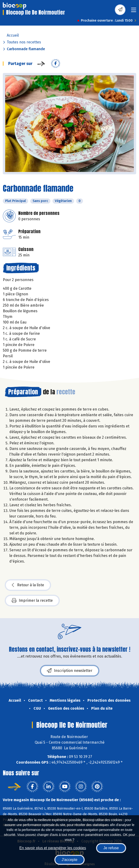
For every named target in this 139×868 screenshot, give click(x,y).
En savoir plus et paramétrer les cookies (53, 848)
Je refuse (111, 848)
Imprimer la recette (32, 601)
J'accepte (69, 860)
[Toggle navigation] (134, 11)
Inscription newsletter (70, 671)
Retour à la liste (28, 585)
